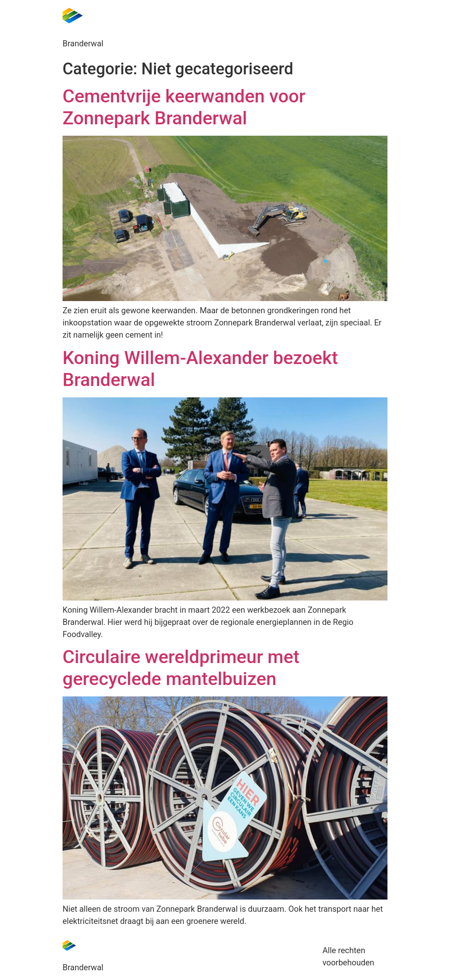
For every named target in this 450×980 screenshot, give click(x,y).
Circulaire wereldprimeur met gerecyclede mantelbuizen (181, 668)
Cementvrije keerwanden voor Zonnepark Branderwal (184, 107)
